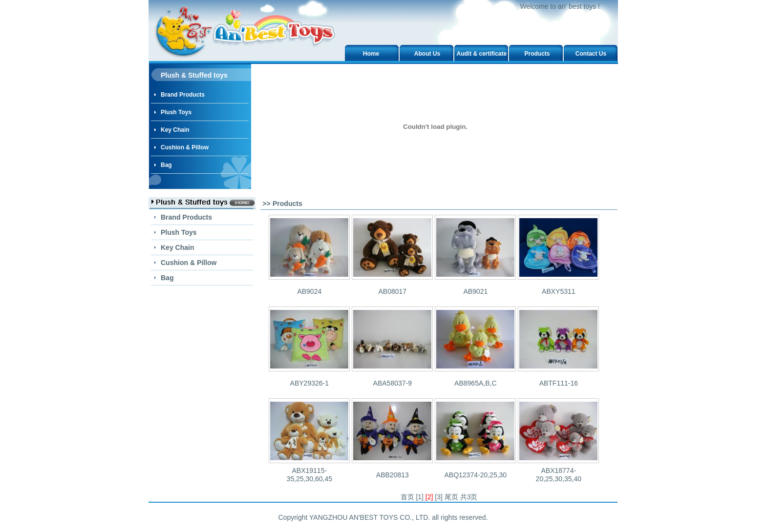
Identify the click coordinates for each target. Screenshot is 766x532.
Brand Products (183, 95)
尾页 (451, 497)
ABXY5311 (559, 291)
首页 (407, 497)
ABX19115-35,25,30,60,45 (309, 475)
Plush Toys (176, 112)
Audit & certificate (482, 54)
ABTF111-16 (559, 383)
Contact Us (591, 54)
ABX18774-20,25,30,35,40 (559, 475)
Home (371, 54)
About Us (427, 54)
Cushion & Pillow (185, 147)
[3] (439, 497)
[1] (420, 497)
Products (537, 54)
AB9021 (475, 291)
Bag (166, 165)
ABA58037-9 (393, 383)
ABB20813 (393, 475)
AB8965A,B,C (475, 383)
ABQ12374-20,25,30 (475, 475)
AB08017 (393, 291)
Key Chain (175, 130)
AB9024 (309, 291)
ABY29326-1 (309, 383)
